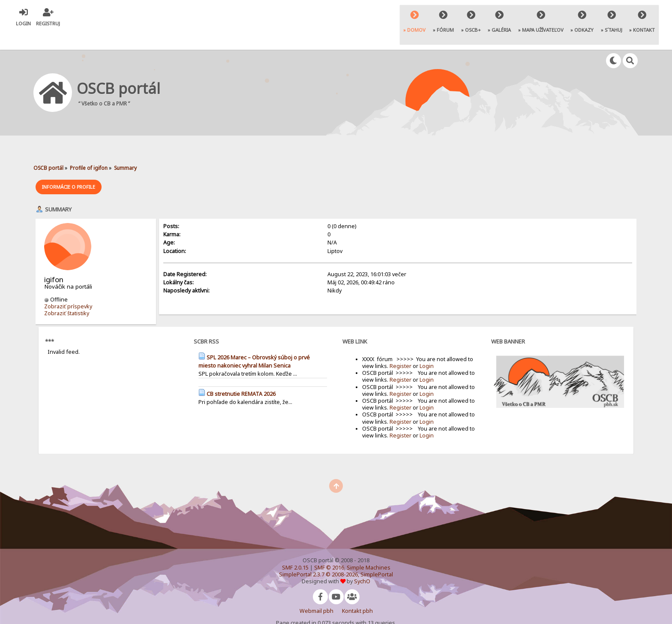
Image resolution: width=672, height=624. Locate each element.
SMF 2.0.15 (295, 549)
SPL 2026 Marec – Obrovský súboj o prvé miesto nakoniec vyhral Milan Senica (254, 343)
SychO (362, 562)
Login (427, 347)
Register (400, 347)
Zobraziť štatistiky (67, 294)
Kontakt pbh (357, 592)
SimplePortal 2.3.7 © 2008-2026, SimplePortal (336, 556)
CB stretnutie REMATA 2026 (241, 375)
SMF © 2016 (329, 549)
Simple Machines (369, 549)
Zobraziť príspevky (68, 288)
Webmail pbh (316, 592)
